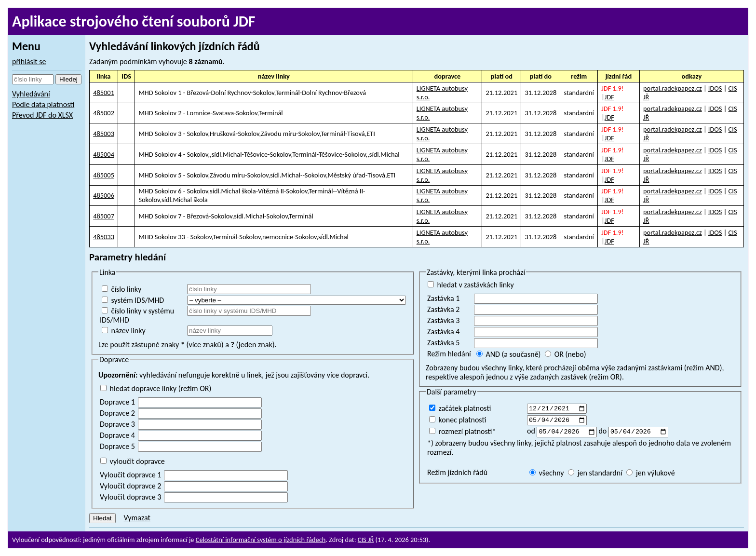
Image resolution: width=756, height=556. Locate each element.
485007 (104, 216)
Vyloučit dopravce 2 (130, 486)
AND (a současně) (509, 354)
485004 (104, 154)
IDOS (715, 88)
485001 (104, 93)
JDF (609, 97)
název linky (124, 331)
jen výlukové (650, 475)
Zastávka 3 (443, 320)
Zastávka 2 (443, 309)
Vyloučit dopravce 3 (130, 497)
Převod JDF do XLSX (42, 115)
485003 (104, 134)
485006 (104, 195)
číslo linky (121, 289)
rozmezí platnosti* (462, 433)
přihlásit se (29, 61)
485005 (104, 175)
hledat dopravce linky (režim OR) (156, 388)
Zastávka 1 (443, 298)
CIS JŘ (366, 540)
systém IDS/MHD (133, 300)
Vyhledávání (31, 94)
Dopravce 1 (117, 402)
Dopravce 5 (117, 446)
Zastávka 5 (443, 343)
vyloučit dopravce (133, 461)
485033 (104, 237)
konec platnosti (458, 421)
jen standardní (595, 475)
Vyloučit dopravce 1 (130, 475)
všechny (547, 475)
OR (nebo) (565, 354)
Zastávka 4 (443, 332)
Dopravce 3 (117, 424)
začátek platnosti (460, 408)
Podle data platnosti (43, 104)
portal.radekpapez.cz (673, 88)
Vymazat (137, 518)
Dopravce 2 (117, 413)
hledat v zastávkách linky (471, 285)
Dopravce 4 (117, 435)
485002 (104, 113)
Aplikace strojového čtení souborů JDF (134, 21)
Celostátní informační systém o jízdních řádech (261, 540)
